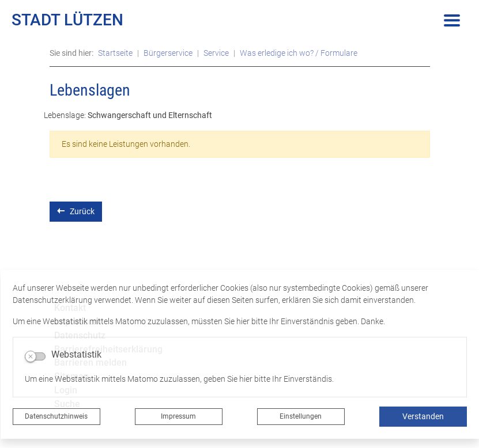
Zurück (76, 211)
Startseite (115, 53)
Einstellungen (301, 416)
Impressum (178, 416)
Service (216, 53)
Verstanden (423, 416)
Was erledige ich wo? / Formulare (299, 53)
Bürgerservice (168, 53)
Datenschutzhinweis (56, 416)
